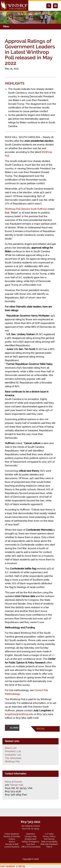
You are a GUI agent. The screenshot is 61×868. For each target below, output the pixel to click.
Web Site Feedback (49, 844)
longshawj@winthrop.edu (19, 714)
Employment (30, 839)
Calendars (30, 834)
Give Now (31, 844)
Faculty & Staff (12, 844)
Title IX (49, 847)
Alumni (12, 842)
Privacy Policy (49, 836)
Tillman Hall (16, 785)
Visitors (12, 839)
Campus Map (30, 836)
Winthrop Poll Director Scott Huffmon (26, 209)
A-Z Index (49, 834)
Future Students (12, 834)
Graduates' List (13, 755)
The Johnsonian (13, 758)
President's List (13, 751)
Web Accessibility (49, 842)
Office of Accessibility (31, 847)
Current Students (12, 847)
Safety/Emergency (30, 842)
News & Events (13, 782)
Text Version (49, 839)
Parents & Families (12, 836)
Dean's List (11, 748)
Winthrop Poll (12, 762)
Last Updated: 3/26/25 (13, 866)
